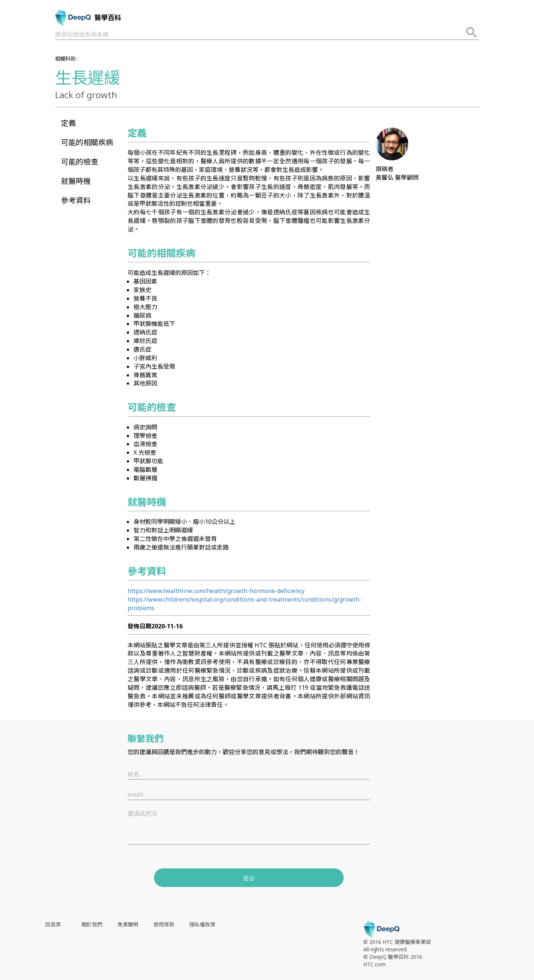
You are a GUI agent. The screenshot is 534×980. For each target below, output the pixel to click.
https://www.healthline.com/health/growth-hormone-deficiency (216, 591)
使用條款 (164, 924)
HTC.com (374, 964)
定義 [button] (68, 123)
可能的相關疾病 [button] (87, 142)
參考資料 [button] (76, 200)
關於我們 (92, 924)
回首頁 (53, 924)
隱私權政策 (202, 924)
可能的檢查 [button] (80, 162)
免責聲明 (128, 924)
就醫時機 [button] (76, 181)
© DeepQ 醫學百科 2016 (393, 957)
